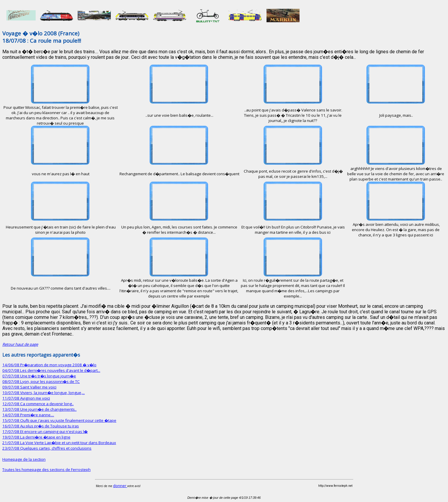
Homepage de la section (24, 459)
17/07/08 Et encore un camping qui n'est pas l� (45, 431)
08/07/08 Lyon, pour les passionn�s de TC (41, 381)
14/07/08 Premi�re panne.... (28, 415)
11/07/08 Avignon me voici (26, 398)
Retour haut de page (20, 344)
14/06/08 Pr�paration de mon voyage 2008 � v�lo (49, 365)
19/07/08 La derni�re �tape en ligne (36, 437)
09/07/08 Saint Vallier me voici (29, 387)
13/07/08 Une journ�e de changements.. (39, 409)
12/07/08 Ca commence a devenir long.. (38, 404)
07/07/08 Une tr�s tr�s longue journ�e (39, 376)
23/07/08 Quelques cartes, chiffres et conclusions (47, 448)
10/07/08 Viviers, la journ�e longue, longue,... (44, 393)
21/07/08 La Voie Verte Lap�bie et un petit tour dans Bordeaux (59, 443)
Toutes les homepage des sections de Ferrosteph (46, 470)
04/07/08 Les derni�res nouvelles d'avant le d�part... (51, 370)
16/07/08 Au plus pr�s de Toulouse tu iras (41, 426)
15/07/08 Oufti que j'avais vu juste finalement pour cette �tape (59, 420)
